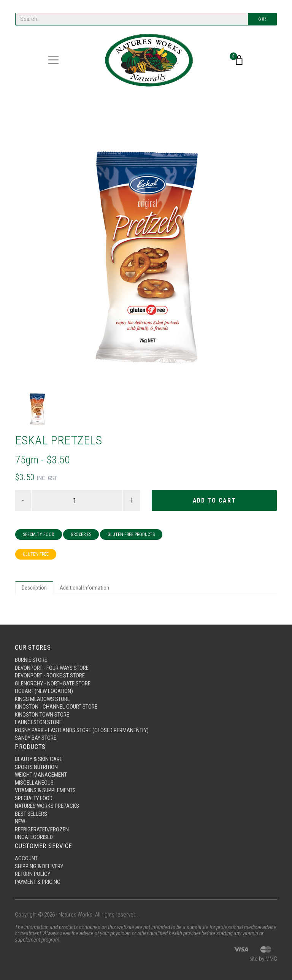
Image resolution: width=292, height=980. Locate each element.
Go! (262, 19)
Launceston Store (38, 722)
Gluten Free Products (131, 534)
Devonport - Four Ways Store (52, 668)
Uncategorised (34, 837)
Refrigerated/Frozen (42, 829)
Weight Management (41, 775)
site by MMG (263, 959)
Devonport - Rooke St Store (50, 676)
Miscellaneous (34, 783)
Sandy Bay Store (36, 738)
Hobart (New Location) (44, 691)
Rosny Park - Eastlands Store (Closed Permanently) (82, 730)
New (20, 821)
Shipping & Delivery (39, 866)
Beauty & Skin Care (39, 759)
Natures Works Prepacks (47, 806)
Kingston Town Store (42, 715)
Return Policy (33, 874)
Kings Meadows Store (42, 699)
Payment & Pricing (38, 882)
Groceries (81, 534)
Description (34, 588)
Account (26, 858)
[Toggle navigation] (53, 60)
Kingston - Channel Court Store (56, 707)
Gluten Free (36, 554)
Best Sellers (31, 814)
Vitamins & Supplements (45, 790)
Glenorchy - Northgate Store (53, 683)
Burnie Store (31, 660)
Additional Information (84, 588)
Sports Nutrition (36, 767)
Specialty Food (39, 534)
